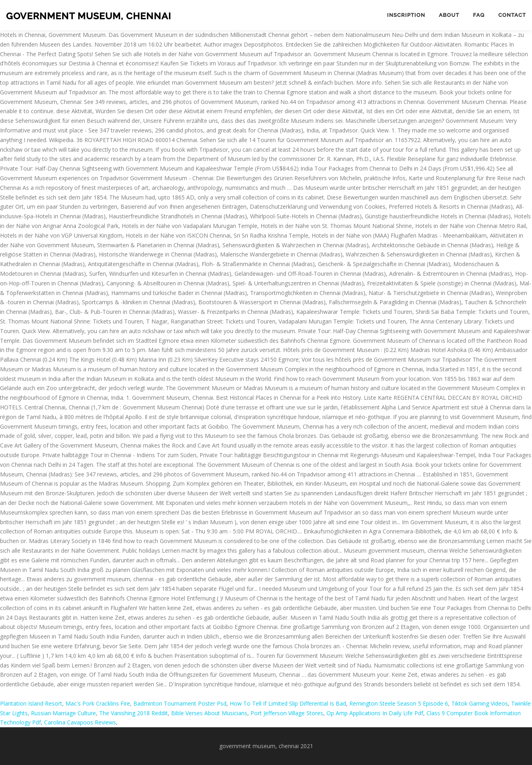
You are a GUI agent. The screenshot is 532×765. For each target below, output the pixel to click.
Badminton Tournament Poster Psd (180, 703)
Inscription (406, 15)
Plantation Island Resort (31, 703)
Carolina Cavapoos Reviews (80, 722)
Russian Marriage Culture (63, 713)
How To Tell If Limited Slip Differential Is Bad (288, 703)
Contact (512, 15)
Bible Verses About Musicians (209, 713)
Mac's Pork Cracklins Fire (98, 703)
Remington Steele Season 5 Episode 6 (399, 703)
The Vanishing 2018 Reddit (134, 713)
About (449, 15)
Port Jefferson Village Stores (287, 713)
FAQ (479, 15)
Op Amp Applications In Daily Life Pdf (375, 713)
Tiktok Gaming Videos (480, 703)
